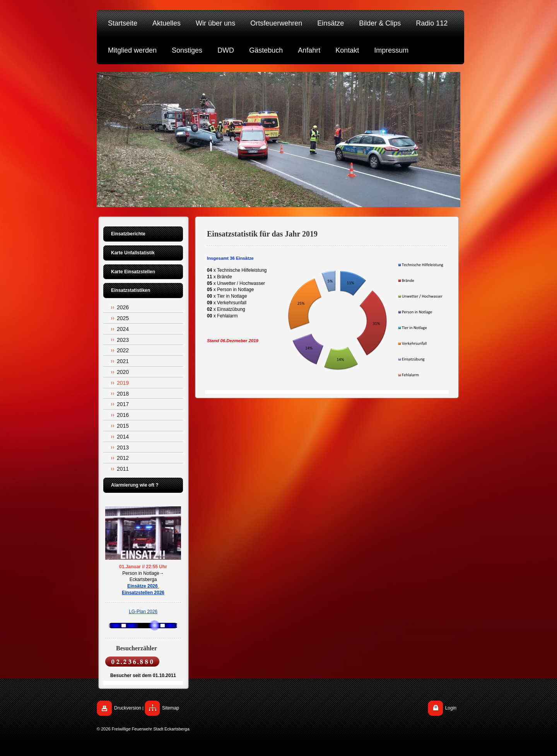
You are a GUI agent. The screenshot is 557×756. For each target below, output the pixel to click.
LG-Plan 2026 (143, 612)
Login (451, 708)
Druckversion (128, 708)
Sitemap (171, 708)
